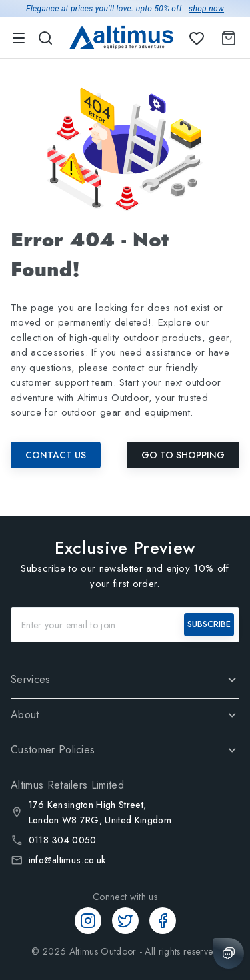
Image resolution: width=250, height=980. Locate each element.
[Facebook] (163, 921)
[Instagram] (88, 921)
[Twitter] (125, 921)
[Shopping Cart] (226, 38)
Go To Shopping (183, 455)
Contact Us (56, 455)
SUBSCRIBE (209, 624)
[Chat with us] (229, 953)
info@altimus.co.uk (67, 860)
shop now (206, 9)
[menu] (19, 38)
